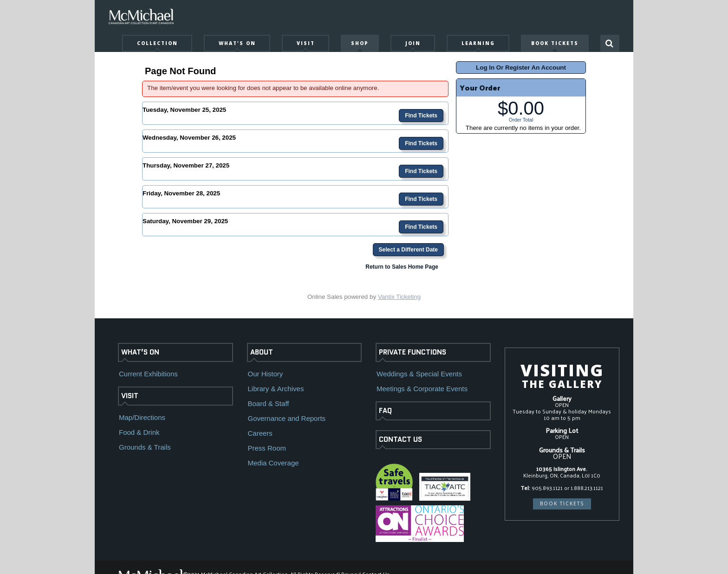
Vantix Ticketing (399, 297)
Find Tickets (421, 116)
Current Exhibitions (148, 374)
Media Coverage (273, 463)
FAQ (385, 411)
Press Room (267, 448)
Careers (260, 433)
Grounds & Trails (145, 447)
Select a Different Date (408, 250)
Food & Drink (139, 432)
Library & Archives (276, 389)
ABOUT (262, 352)
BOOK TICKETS (562, 503)
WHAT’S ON (140, 352)
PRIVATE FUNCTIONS (413, 352)
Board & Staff (269, 403)
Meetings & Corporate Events (422, 389)
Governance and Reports (287, 418)
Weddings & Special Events (419, 374)
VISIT (130, 396)
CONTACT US (400, 439)
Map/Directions (142, 417)
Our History (266, 374)
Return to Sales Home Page (402, 267)
